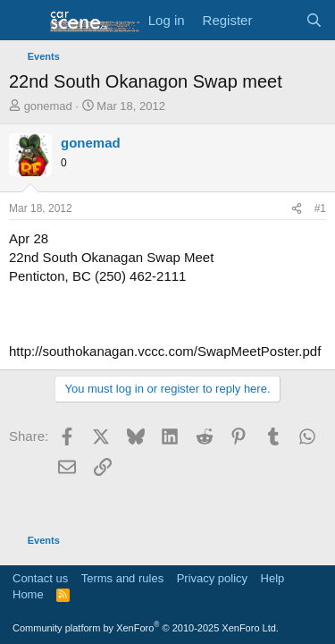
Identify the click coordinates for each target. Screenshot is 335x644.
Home (28, 594)
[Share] (297, 209)
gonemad (48, 106)
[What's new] (278, 20)
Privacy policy (212, 578)
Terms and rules (122, 578)
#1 (320, 208)
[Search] (314, 20)
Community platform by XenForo (146, 628)
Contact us (40, 578)
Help (273, 578)
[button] (25, 21)
